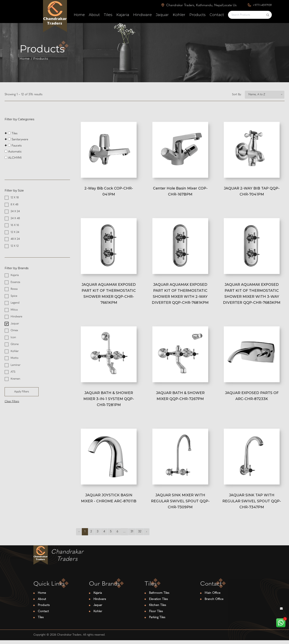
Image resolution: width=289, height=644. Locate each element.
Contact (217, 15)
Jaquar (162, 15)
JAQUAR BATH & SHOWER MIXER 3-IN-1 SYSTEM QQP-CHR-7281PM (109, 401)
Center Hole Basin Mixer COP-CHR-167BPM (180, 192)
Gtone (15, 344)
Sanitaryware (16, 139)
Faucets (13, 145)
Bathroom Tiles (159, 597)
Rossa (14, 289)
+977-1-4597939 (260, 5)
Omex (14, 331)
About (94, 15)
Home (79, 15)
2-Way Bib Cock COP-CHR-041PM (109, 192)
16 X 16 (15, 225)
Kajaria (123, 15)
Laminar (15, 365)
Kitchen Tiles (157, 609)
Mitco (14, 310)
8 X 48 (14, 204)
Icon (13, 337)
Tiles (108, 15)
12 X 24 (15, 232)
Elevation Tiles (158, 603)
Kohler (179, 15)
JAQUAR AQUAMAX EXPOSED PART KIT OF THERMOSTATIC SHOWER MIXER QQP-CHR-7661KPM (109, 295)
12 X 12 (15, 246)
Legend (15, 303)
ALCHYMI (13, 158)
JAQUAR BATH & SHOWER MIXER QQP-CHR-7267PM (180, 398)
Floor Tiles (156, 615)
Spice (14, 296)
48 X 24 (15, 239)
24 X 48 (15, 218)
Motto (14, 358)
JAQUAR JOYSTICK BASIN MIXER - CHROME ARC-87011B (109, 501)
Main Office (212, 597)
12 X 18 (15, 198)
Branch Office (214, 603)
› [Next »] (147, 535)
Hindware (142, 15)
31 (132, 535)
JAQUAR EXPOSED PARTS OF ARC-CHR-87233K (252, 398)
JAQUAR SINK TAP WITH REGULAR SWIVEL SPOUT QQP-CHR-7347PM (252, 505)
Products (197, 15)
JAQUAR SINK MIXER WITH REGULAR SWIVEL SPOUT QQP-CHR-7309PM (180, 505)
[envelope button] (281, 609)
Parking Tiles (157, 621)
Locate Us (230, 5)
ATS (13, 372)
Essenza (15, 282)
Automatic (13, 152)
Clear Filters (12, 402)
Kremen (15, 379)
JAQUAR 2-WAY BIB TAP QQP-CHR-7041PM (252, 192)
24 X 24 (15, 211)
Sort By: (237, 95)
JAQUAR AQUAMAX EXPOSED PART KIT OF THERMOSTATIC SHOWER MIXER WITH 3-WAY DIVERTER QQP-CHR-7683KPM (252, 295)
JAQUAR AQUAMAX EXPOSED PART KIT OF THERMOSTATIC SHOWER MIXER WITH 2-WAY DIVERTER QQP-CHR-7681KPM (180, 295)
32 (140, 535)
